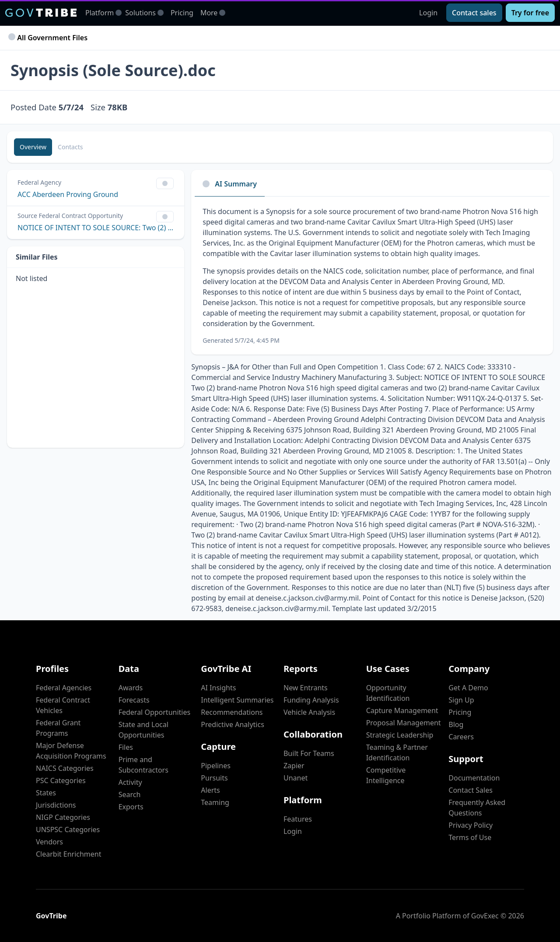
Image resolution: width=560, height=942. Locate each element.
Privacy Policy (471, 825)
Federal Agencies (64, 688)
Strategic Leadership (400, 735)
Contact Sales (471, 790)
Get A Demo (468, 688)
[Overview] (33, 147)
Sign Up (461, 700)
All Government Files (49, 38)
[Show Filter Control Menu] (165, 183)
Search (130, 794)
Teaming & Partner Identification (397, 752)
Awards (131, 688)
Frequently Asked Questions (477, 808)
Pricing (182, 13)
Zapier (294, 766)
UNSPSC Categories (68, 830)
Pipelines (216, 766)
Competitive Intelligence (386, 775)
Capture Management (402, 710)
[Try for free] (530, 13)
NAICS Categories (65, 768)
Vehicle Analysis (309, 712)
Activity (130, 782)
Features (298, 819)
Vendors (49, 842)
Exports (131, 807)
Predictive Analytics (232, 724)
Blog (456, 724)
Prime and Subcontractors (143, 765)
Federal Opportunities (154, 712)
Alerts (210, 790)
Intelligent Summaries (237, 700)
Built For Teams (309, 753)
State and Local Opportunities (143, 730)
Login (428, 13)
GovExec (485, 916)
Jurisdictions (56, 805)
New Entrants (306, 688)
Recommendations (232, 712)
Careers (461, 737)
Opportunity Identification (388, 693)
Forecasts (134, 700)
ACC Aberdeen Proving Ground (68, 194)
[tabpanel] (372, 276)
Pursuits (214, 778)
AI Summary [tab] (230, 184)
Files (126, 747)
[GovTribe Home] (41, 13)
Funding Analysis (311, 700)
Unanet (296, 778)
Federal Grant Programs (58, 728)
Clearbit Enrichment (69, 854)
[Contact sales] (474, 13)
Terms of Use (470, 837)
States (46, 793)
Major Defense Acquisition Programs (71, 751)
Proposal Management (404, 723)
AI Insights (218, 688)
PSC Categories (61, 780)
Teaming (215, 802)
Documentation (474, 778)
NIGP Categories (63, 817)
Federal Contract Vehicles (63, 705)
